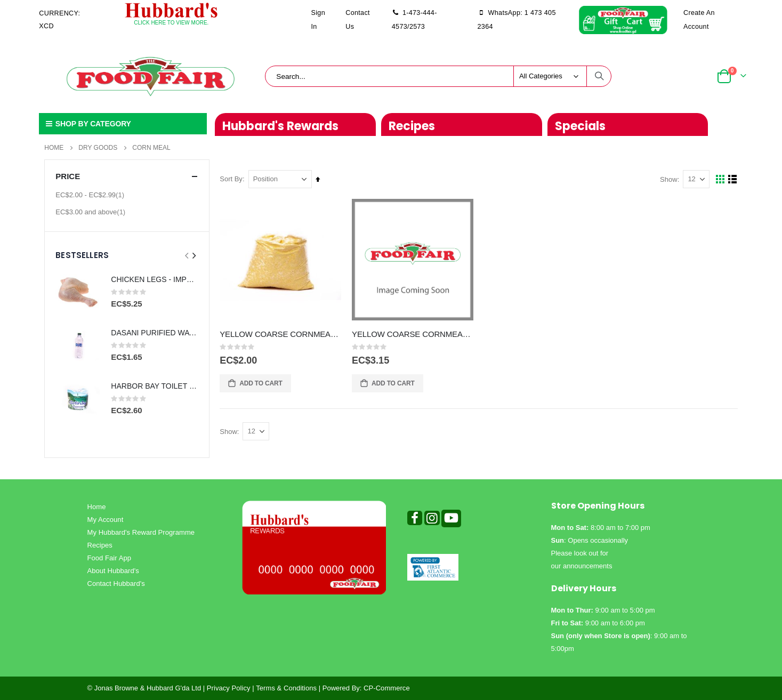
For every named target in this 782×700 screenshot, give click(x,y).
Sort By (232, 179)
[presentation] (194, 256)
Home (54, 148)
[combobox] (438, 76)
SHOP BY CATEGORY (87, 124)
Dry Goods (98, 148)
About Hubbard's (113, 571)
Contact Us (358, 20)
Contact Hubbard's (116, 584)
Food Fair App (110, 558)
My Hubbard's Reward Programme (141, 532)
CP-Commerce (387, 688)
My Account (106, 520)
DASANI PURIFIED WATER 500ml (155, 333)
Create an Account (699, 20)
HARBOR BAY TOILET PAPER (155, 386)
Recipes (100, 545)
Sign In (318, 20)
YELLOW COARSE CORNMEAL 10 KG (281, 334)
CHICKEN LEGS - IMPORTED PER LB (155, 279)
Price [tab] (127, 176)
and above (92, 212)
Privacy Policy (229, 688)
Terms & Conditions (286, 688)
